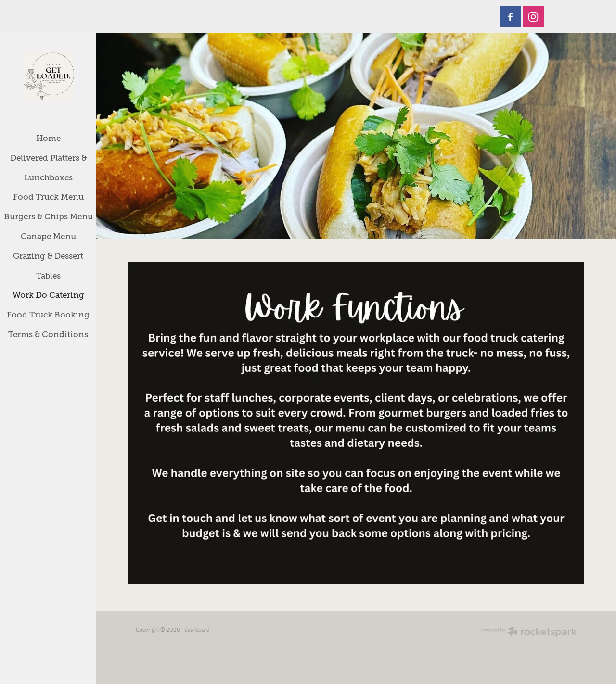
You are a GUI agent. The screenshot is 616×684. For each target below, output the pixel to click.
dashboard (197, 629)
